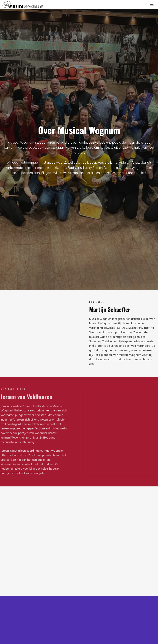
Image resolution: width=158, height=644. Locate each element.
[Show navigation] (152, 5)
